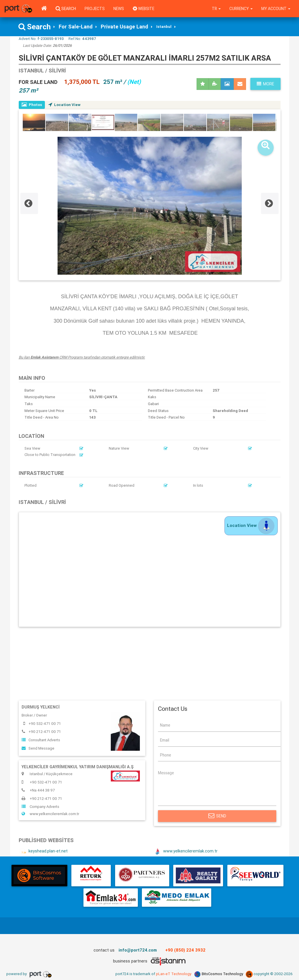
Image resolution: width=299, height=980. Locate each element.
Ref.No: (82, 39)
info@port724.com (138, 950)
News (119, 9)
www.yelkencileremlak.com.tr (50, 814)
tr (216, 9)
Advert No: (41, 39)
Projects (95, 9)
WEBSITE (143, 9)
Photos (32, 105)
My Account (276, 9)
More (265, 84)
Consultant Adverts (41, 740)
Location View (64, 105)
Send (217, 816)
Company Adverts (40, 807)
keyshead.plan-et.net (43, 851)
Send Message (38, 748)
